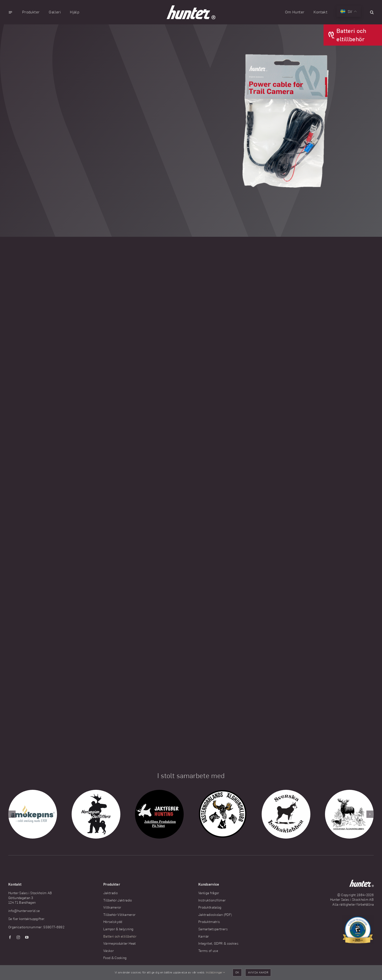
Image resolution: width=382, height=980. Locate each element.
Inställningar (216, 972)
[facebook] (10, 937)
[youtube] (27, 937)
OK (237, 972)
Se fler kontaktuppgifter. (27, 919)
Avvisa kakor (258, 972)
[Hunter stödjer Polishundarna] (358, 918)
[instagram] (18, 937)
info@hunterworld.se (24, 911)
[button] (372, 12)
